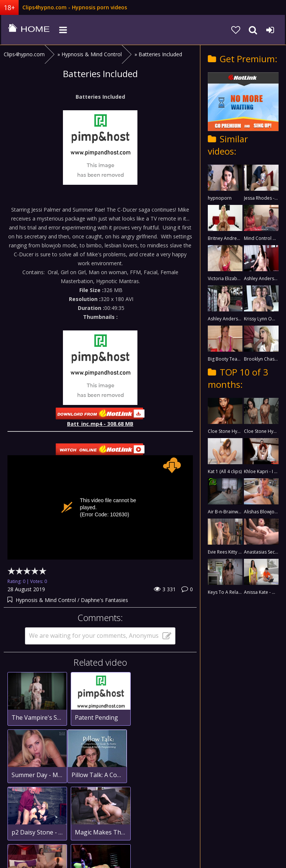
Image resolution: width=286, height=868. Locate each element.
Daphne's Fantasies (104, 600)
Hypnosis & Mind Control (46, 600)
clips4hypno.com (28, 30)
